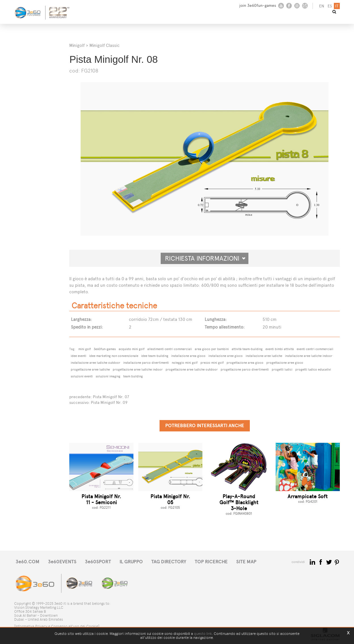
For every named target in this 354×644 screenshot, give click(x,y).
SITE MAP (246, 562)
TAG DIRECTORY (169, 562)
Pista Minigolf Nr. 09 (109, 403)
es (330, 6)
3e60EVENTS (62, 562)
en (322, 6)
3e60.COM (28, 562)
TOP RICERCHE (211, 562)
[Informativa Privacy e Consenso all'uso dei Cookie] (57, 626)
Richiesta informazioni (205, 258)
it (337, 6)
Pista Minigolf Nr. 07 (111, 397)
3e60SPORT (98, 562)
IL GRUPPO (131, 562)
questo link (203, 634)
